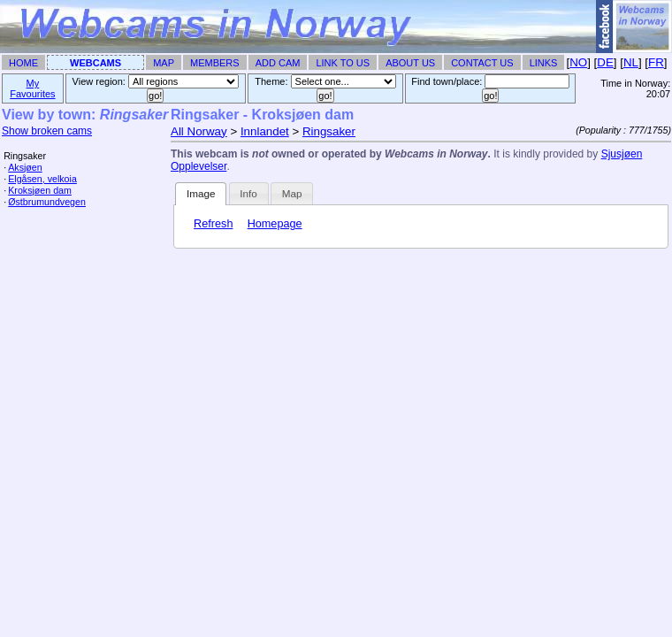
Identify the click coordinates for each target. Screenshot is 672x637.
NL (631, 62)
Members (215, 63)
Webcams (95, 63)
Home (23, 63)
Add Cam (278, 63)
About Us (410, 63)
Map (164, 63)
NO (578, 62)
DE (605, 62)
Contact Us (482, 63)
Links (544, 63)
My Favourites (32, 88)
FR (656, 62)
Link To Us (343, 63)
